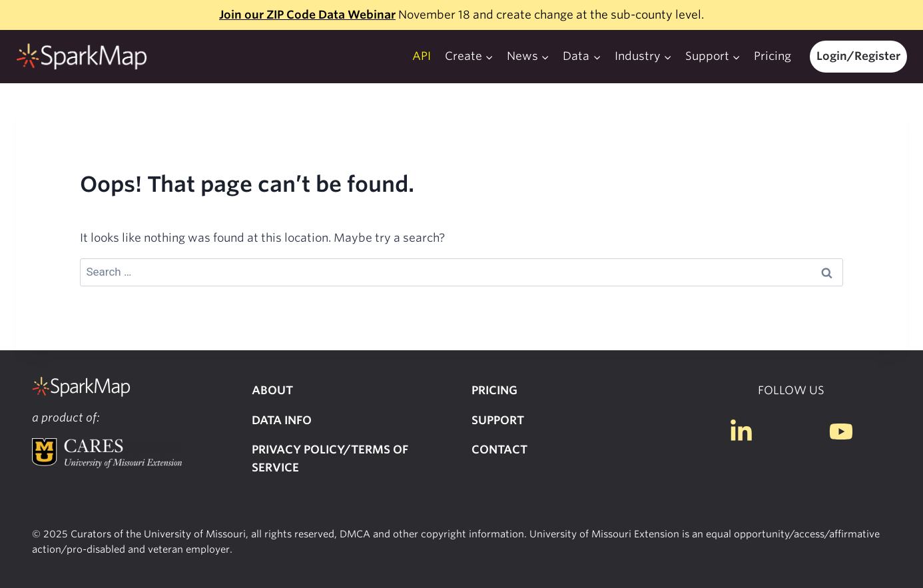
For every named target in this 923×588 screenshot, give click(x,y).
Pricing (772, 56)
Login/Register (858, 56)
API (422, 56)
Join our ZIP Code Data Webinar (307, 15)
